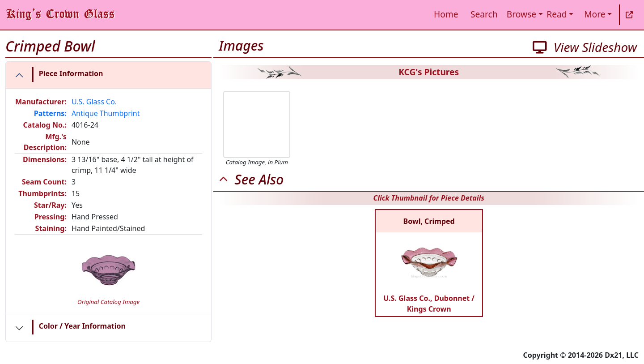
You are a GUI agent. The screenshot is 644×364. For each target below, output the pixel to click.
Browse (521, 14)
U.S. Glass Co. (94, 102)
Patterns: (50, 113)
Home (446, 14)
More (595, 14)
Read (557, 14)
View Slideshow (585, 47)
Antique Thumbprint (106, 113)
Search (484, 14)
